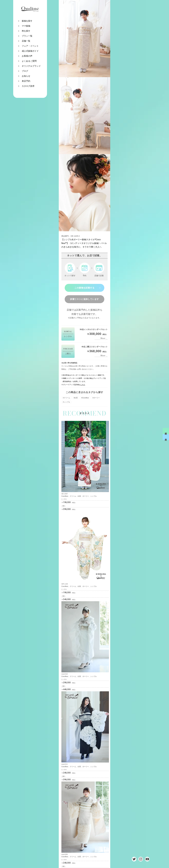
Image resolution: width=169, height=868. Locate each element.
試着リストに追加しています (84, 299)
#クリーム (66, 398)
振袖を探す (27, 21)
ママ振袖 (26, 26)
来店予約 (26, 81)
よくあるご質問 (29, 61)
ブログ (25, 71)
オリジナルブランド (31, 66)
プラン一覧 (27, 36)
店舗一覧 (26, 41)
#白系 (76, 398)
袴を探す (26, 31)
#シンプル (66, 402)
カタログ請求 (28, 86)
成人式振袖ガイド (30, 51)
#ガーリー (96, 398)
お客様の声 (27, 56)
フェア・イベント (30, 46)
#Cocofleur (85, 398)
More (103, 338)
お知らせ (26, 76)
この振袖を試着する (84, 288)
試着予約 (166, 431)
